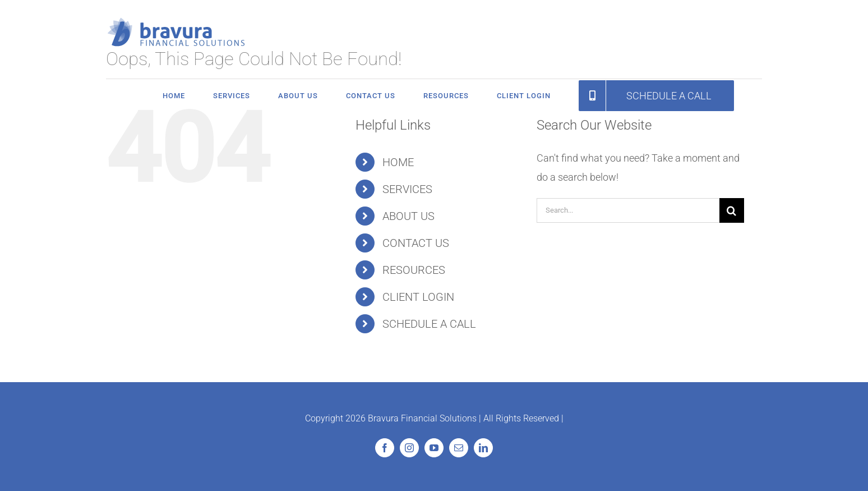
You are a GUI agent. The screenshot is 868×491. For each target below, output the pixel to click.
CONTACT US (416, 243)
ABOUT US (408, 216)
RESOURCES (414, 270)
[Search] (732, 210)
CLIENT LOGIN (418, 297)
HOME (398, 162)
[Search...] (628, 210)
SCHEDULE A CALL (429, 324)
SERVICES (407, 189)
